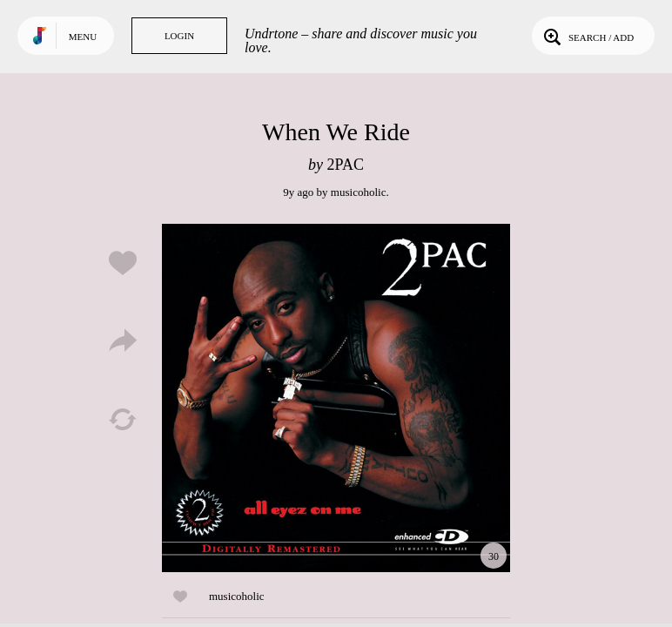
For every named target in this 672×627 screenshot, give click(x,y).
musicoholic (359, 192)
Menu (83, 37)
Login (179, 36)
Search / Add (587, 36)
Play (336, 398)
